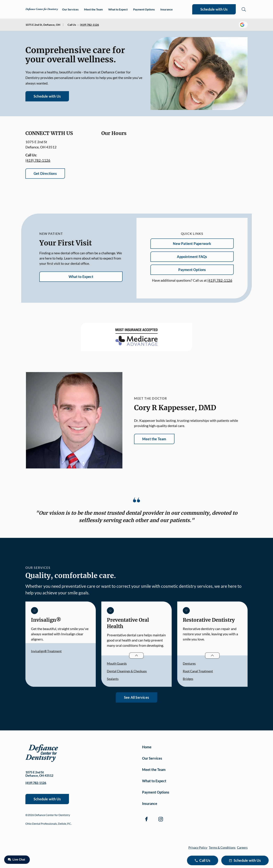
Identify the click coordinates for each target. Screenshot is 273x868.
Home (147, 747)
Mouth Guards (117, 663)
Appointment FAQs (192, 257)
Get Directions (45, 173)
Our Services (70, 9)
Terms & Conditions (222, 847)
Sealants (113, 679)
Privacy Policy (198, 847)
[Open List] (136, 656)
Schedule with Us (214, 9)
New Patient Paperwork (192, 244)
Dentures (189, 663)
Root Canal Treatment (198, 671)
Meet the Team (93, 9)
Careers (242, 847)
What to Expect (118, 9)
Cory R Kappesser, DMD (175, 408)
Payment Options (144, 9)
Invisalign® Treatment (46, 651)
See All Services (136, 697)
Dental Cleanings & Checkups (127, 671)
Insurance (167, 9)
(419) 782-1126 (89, 25)
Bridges (188, 679)
